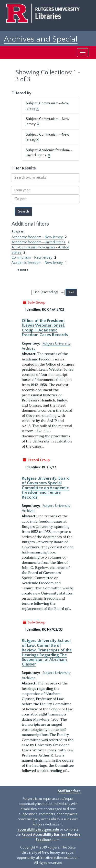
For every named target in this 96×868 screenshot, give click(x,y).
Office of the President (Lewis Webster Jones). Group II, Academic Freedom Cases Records (45, 328)
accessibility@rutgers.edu (38, 830)
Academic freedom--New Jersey (38, 237)
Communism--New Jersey (32, 258)
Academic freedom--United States (39, 242)
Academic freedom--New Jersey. (38, 263)
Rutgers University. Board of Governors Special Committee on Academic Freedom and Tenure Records (46, 488)
